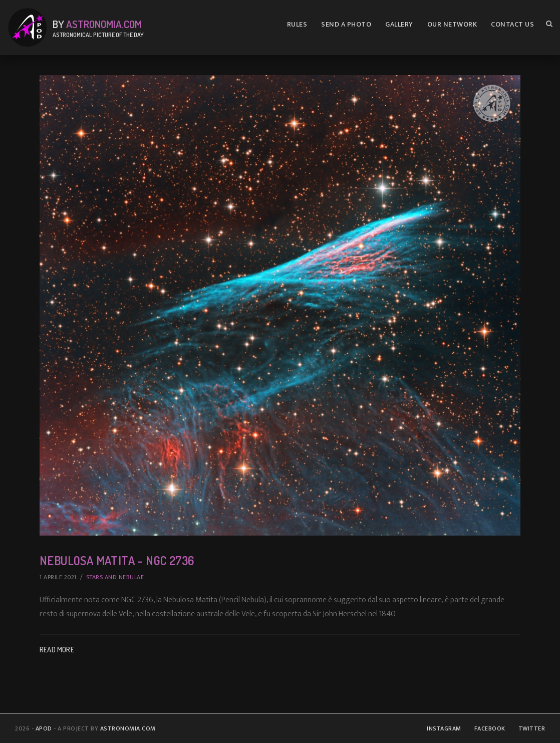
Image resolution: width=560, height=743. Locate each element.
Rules (297, 24)
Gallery (399, 24)
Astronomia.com (104, 24)
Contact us (512, 24)
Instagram (444, 728)
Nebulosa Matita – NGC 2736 (124, 560)
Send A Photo (346, 24)
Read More (57, 650)
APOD (44, 728)
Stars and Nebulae (115, 577)
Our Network (452, 24)
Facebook (490, 728)
